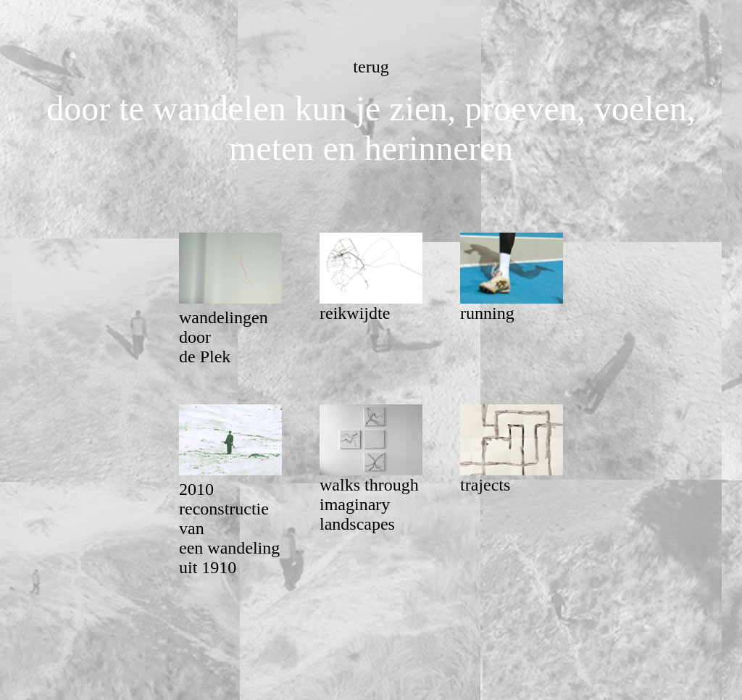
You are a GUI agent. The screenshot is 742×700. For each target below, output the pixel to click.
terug (371, 67)
